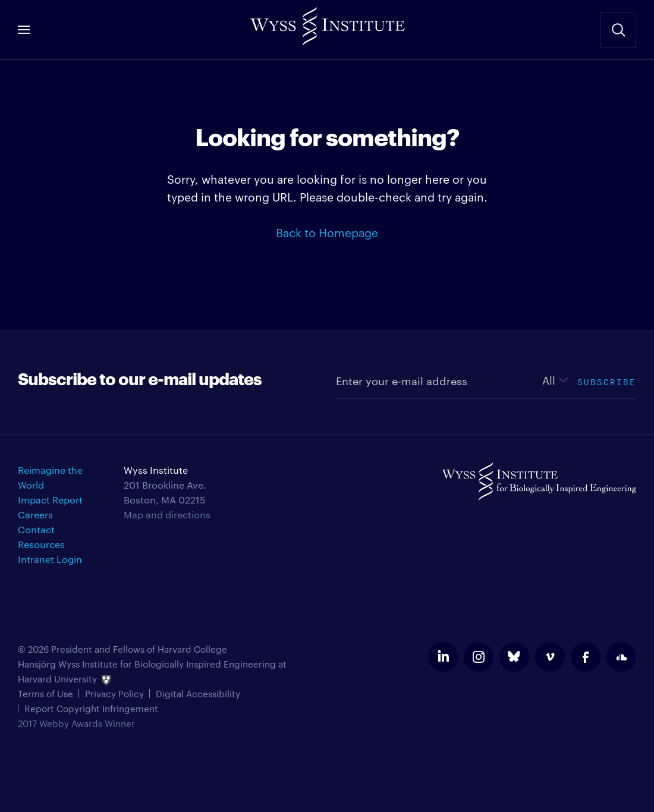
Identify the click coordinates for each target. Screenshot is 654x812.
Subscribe (607, 381)
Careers (35, 514)
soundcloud (621, 657)
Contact (36, 529)
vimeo (550, 657)
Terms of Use (45, 693)
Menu (24, 30)
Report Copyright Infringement (91, 708)
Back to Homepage (327, 232)
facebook (586, 657)
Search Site (618, 30)
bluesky (514, 657)
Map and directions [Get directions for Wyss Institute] (167, 514)
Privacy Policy (114, 693)
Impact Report (50, 500)
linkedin (443, 657)
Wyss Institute (327, 24)
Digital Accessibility (198, 693)
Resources (41, 544)
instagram (479, 657)
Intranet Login (50, 559)
